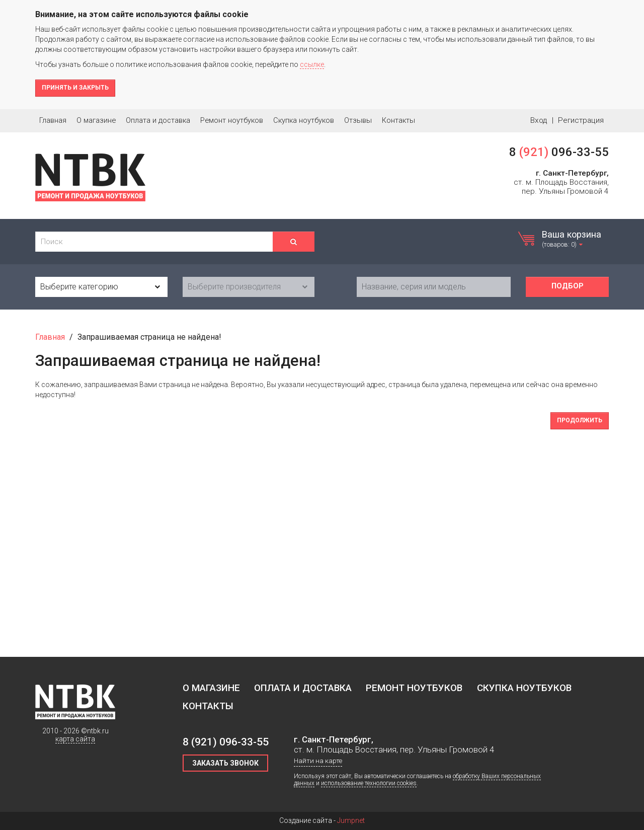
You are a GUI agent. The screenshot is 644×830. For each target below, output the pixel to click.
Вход (539, 120)
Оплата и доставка (158, 120)
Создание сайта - (322, 820)
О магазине (96, 120)
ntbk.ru (98, 731)
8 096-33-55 (559, 152)
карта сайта (75, 739)
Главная (53, 120)
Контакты (398, 120)
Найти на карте (318, 761)
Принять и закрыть (75, 88)
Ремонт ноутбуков (232, 120)
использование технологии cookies (369, 783)
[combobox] (101, 287)
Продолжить (580, 420)
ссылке (312, 64)
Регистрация (581, 120)
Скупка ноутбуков (304, 120)
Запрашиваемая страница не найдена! (149, 337)
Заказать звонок (225, 763)
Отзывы (358, 120)
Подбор (568, 286)
